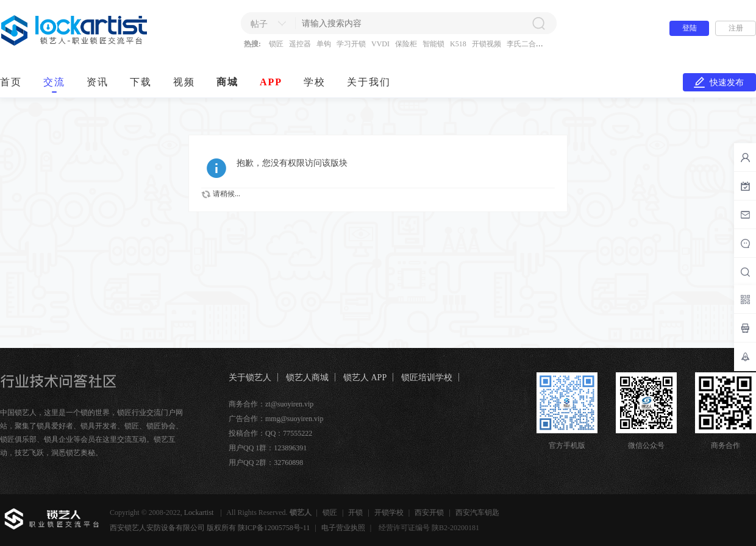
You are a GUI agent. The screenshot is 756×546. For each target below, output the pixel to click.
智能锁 (433, 44)
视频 (184, 82)
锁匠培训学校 (427, 378)
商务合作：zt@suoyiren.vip (271, 404)
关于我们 (369, 82)
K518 (458, 44)
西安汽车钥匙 (477, 512)
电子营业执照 (343, 528)
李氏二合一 (525, 44)
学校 (315, 82)
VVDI (380, 44)
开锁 (355, 512)
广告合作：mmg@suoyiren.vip (276, 419)
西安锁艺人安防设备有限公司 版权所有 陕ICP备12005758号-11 (210, 528)
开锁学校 (389, 512)
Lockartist (200, 512)
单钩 (324, 44)
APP (271, 82)
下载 (141, 82)
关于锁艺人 (250, 378)
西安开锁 (429, 512)
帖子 (259, 24)
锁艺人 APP (365, 378)
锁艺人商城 (307, 378)
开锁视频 (487, 44)
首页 (11, 82)
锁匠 (276, 44)
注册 (736, 28)
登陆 (690, 28)
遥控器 (300, 44)
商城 (227, 82)
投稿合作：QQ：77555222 (270, 433)
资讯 (98, 82)
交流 (54, 82)
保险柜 (406, 44)
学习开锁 (351, 44)
